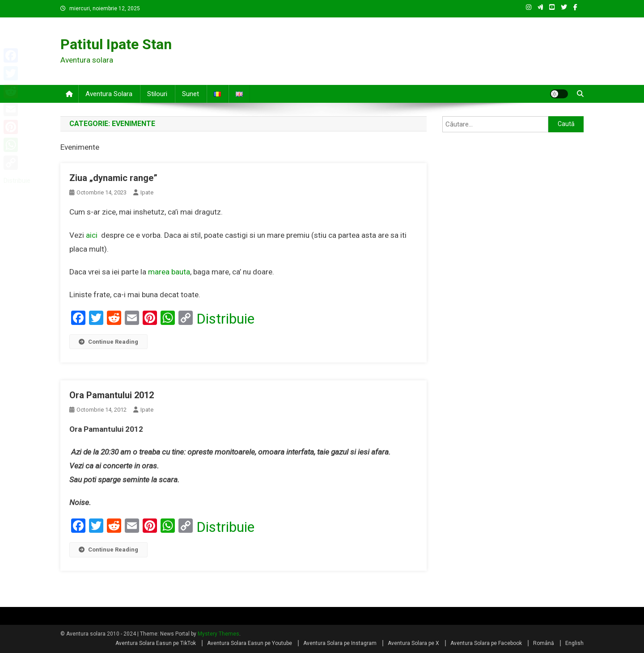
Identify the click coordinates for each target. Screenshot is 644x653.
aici (92, 235)
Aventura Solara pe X (413, 643)
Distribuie (225, 319)
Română (544, 643)
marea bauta (169, 272)
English (574, 643)
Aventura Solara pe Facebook (486, 643)
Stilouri (157, 94)
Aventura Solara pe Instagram (340, 643)
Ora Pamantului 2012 (112, 395)
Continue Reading (108, 342)
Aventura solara (109, 94)
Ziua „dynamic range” (113, 178)
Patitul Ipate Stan (116, 44)
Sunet (191, 94)
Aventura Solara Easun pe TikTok (156, 643)
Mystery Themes (218, 634)
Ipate (147, 192)
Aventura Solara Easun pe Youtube (250, 643)
